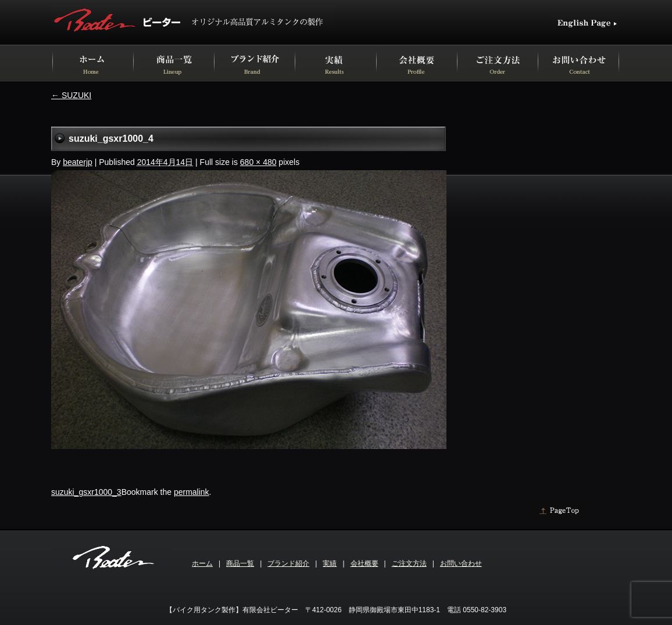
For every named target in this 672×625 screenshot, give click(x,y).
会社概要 (364, 563)
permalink (192, 492)
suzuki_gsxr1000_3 (86, 492)
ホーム (202, 563)
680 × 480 (258, 162)
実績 (330, 563)
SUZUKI (71, 95)
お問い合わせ (461, 563)
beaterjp (78, 162)
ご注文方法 (409, 563)
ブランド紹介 (288, 563)
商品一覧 (240, 563)
